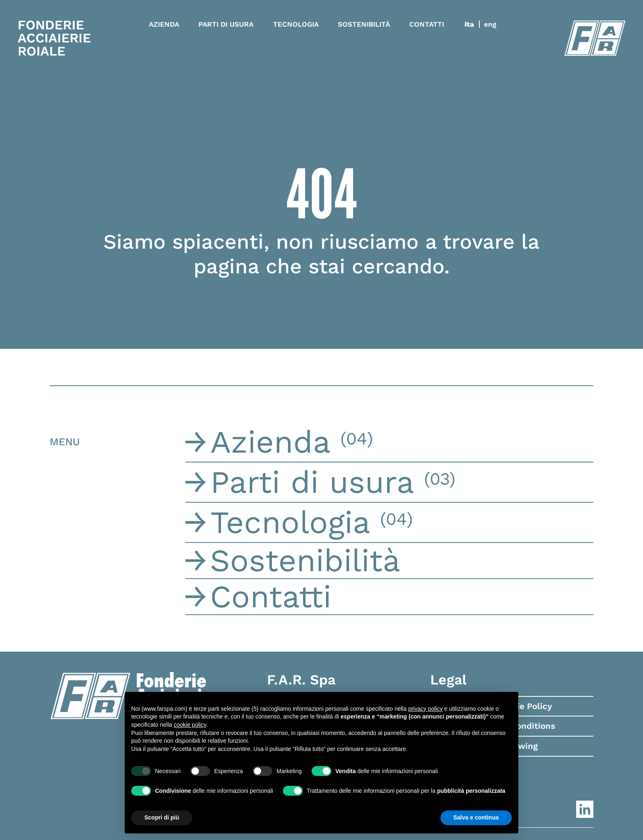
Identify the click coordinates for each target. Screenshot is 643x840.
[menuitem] (472, 24)
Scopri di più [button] (162, 817)
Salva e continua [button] (476, 817)
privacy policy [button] (425, 709)
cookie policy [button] (190, 725)
